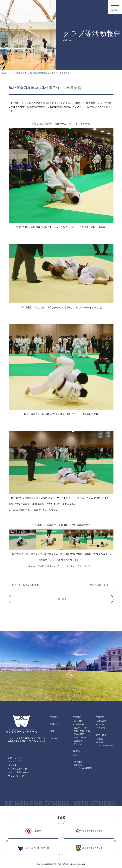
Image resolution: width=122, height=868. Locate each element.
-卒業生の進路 (80, 738)
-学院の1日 (101, 721)
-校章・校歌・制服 (82, 731)
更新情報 (54, 717)
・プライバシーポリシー (18, 776)
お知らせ (54, 738)
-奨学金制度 (79, 734)
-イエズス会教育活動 (83, 768)
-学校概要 (78, 721)
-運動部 (100, 739)
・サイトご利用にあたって (19, 772)
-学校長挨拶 (79, 724)
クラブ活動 (101, 735)
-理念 (76, 755)
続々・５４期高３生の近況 (24, 585)
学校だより (55, 724)
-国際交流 (78, 762)
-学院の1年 (101, 724)
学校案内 (77, 717)
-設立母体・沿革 (81, 728)
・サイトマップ (14, 761)
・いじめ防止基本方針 (17, 769)
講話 (52, 731)
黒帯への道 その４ (102, 585)
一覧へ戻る (61, 599)
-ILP (75, 759)
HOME (4, 73)
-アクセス (78, 744)
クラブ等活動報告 (19, 73)
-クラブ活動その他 (105, 746)
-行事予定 (101, 728)
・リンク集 (11, 765)
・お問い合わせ (14, 758)
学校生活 (100, 717)
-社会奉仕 (78, 765)
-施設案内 (78, 741)
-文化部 (100, 742)
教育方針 (77, 751)
